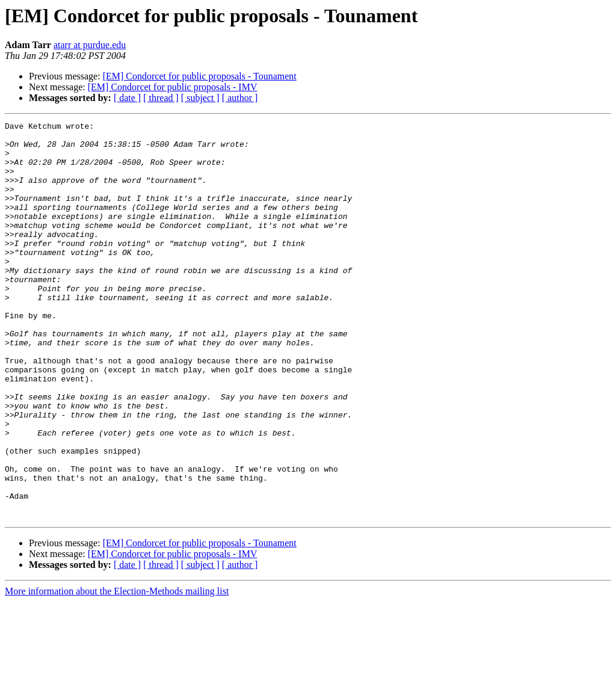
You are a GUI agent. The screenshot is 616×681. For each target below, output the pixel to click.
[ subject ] (200, 98)
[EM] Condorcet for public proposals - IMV (173, 87)
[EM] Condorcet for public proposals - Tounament (200, 76)
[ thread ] (161, 98)
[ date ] (127, 98)
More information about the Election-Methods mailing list (117, 670)
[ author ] (240, 98)
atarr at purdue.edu (90, 45)
